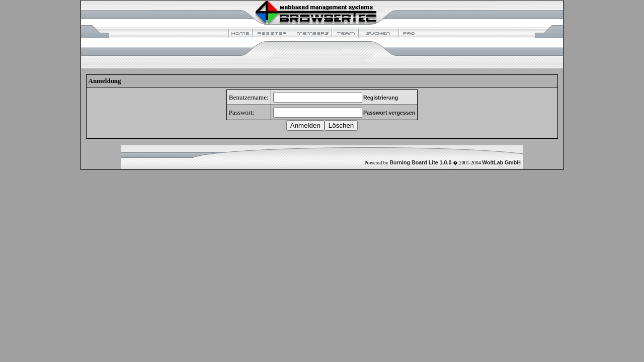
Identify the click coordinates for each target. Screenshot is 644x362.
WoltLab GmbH (501, 162)
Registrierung (381, 98)
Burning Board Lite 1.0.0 (420, 162)
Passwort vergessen (389, 113)
